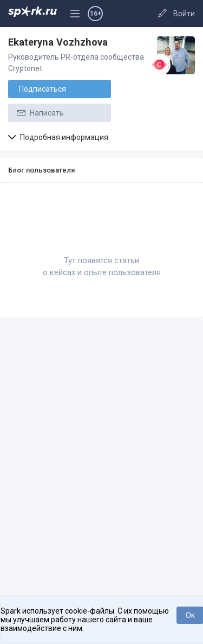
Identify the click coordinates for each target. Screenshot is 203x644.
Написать (40, 113)
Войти (184, 14)
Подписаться (42, 89)
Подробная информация (58, 137)
